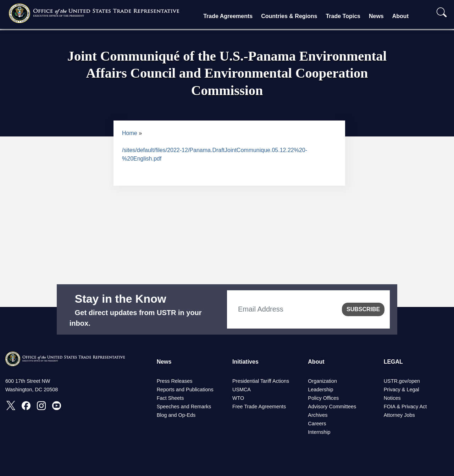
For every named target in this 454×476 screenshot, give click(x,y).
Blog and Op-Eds (176, 415)
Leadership (320, 390)
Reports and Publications (185, 390)
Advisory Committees (332, 407)
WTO (238, 398)
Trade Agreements (228, 16)
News (376, 16)
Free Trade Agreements (259, 407)
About (400, 16)
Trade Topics (343, 16)
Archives (318, 415)
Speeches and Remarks (184, 407)
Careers (317, 424)
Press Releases (175, 381)
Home (130, 133)
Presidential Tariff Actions (261, 381)
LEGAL (393, 362)
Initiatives (245, 362)
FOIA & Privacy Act (405, 407)
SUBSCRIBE (363, 309)
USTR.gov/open (402, 381)
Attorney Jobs (399, 415)
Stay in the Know (121, 299)
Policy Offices (323, 398)
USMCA (242, 390)
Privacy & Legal (402, 390)
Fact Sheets (170, 398)
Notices (392, 398)
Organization (322, 381)
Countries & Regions (289, 16)
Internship (319, 432)
